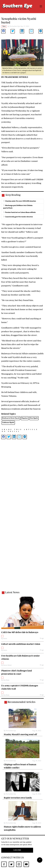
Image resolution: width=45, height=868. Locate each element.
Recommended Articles (21, 702)
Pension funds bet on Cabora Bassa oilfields (20, 212)
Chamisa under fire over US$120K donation (21, 201)
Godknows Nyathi (8, 423)
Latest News (12, 592)
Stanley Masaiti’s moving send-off (20, 734)
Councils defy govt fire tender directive (19, 217)
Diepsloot (25, 418)
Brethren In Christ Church (11, 418)
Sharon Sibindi (7, 665)
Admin (5, 639)
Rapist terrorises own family (18, 798)
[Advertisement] (22, 517)
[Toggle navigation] (41, 7)
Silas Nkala (6, 680)
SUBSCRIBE (17, 850)
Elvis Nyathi (34, 418)
